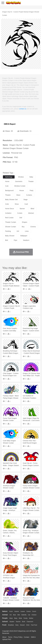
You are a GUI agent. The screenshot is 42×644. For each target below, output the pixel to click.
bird (7, 240)
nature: (5, 611)
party (32, 190)
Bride (20, 618)
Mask (11, 618)
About (4, 637)
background (9, 190)
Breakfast (11, 625)
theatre (8, 195)
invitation (8, 213)
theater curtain (11, 222)
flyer (16, 240)
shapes (24, 222)
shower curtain (11, 227)
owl (21, 218)
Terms (10, 637)
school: (5, 622)
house (22, 190)
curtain (20, 213)
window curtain (20, 186)
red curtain (9, 218)
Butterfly (24, 615)
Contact (27, 637)
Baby (16, 618)
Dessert (22, 625)
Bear (15, 615)
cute (7, 186)
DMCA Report (10, 124)
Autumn (17, 611)
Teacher (18, 622)
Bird (19, 615)
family (25, 618)
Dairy (17, 625)
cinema (33, 227)
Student (12, 622)
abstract (31, 213)
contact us (23, 109)
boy (23, 227)
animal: (5, 615)
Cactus (29, 611)
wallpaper (24, 236)
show (17, 204)
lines (27, 231)
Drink (28, 625)
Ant (11, 615)
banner (22, 209)
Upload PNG (7, 639)
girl (18, 231)
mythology (9, 177)
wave (18, 195)
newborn (26, 240)
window (21, 177)
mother (31, 618)
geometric (19, 181)
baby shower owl (11, 200)
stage (25, 200)
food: (4, 625)
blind (32, 209)
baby (31, 177)
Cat (29, 615)
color (7, 204)
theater (31, 181)
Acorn (11, 611)
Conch (34, 611)
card (26, 204)
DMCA (33, 637)
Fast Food (34, 625)
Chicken (34, 615)
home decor (10, 209)
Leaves (23, 611)
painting (8, 231)
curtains (29, 195)
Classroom (30, 622)
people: (5, 618)
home (7, 181)
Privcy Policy (18, 637)
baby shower (10, 236)
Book (24, 622)
